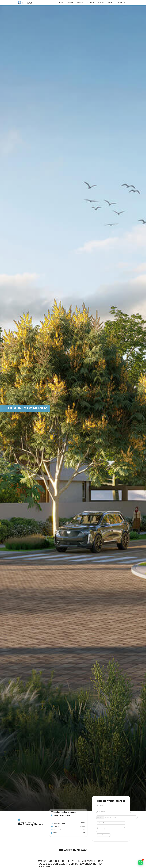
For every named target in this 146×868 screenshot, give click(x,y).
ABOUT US (101, 3)
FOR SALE (70, 3)
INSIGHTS (111, 3)
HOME (61, 3)
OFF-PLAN (90, 3)
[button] (141, 863)
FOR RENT (80, 3)
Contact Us (122, 3)
